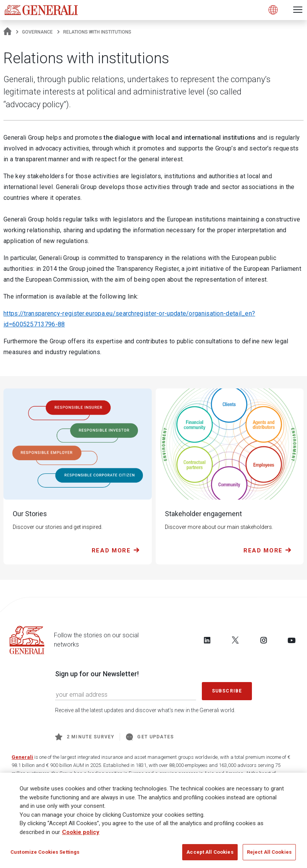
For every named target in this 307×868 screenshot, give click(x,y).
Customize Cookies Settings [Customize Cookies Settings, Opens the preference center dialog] (45, 852)
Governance (37, 32)
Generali (22, 757)
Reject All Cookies (269, 852)
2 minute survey (85, 737)
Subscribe (227, 691)
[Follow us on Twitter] (235, 640)
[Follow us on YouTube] (292, 640)
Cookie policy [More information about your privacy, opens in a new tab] (81, 832)
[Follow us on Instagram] (263, 640)
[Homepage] (8, 32)
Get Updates (150, 737)
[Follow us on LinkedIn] (207, 640)
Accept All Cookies (210, 852)
